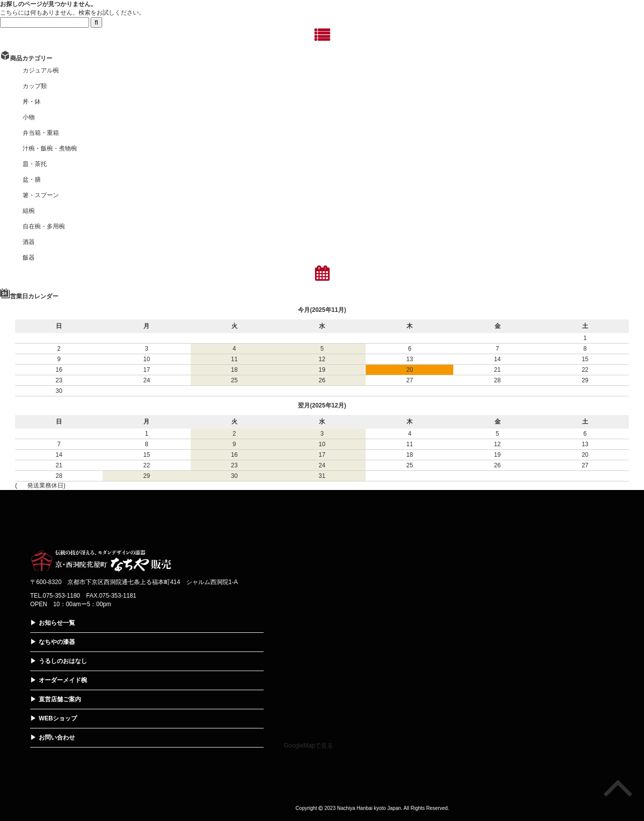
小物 (29, 117)
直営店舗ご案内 (60, 699)
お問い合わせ (57, 737)
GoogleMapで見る (308, 746)
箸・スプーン (41, 195)
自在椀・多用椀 (44, 226)
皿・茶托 (35, 164)
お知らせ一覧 (57, 623)
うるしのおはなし (63, 661)
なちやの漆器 (57, 642)
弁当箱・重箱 (41, 133)
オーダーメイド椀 (63, 680)
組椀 (29, 211)
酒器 (29, 242)
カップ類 (35, 86)
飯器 (29, 258)
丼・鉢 (32, 102)
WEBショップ (58, 718)
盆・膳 (32, 180)
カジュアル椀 (41, 70)
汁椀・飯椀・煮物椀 (50, 148)
